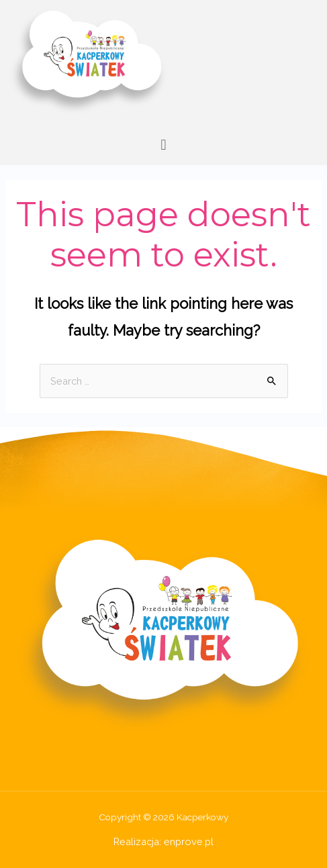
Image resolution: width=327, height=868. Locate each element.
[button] (163, 145)
